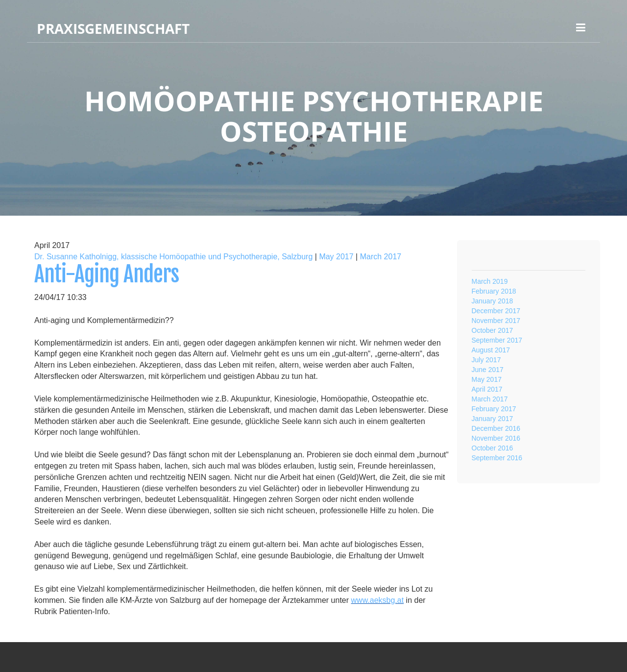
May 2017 (336, 257)
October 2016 (493, 448)
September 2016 (497, 458)
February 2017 (494, 409)
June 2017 (488, 370)
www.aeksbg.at (378, 600)
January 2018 (493, 301)
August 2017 (491, 350)
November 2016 (496, 438)
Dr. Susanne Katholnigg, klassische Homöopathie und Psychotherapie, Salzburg (173, 257)
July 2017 (486, 360)
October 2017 (493, 330)
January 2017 (493, 419)
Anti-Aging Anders (107, 274)
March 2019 (490, 281)
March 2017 (381, 257)
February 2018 (494, 291)
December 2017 (496, 311)
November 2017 (496, 321)
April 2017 (487, 389)
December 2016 (496, 428)
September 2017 (497, 340)
